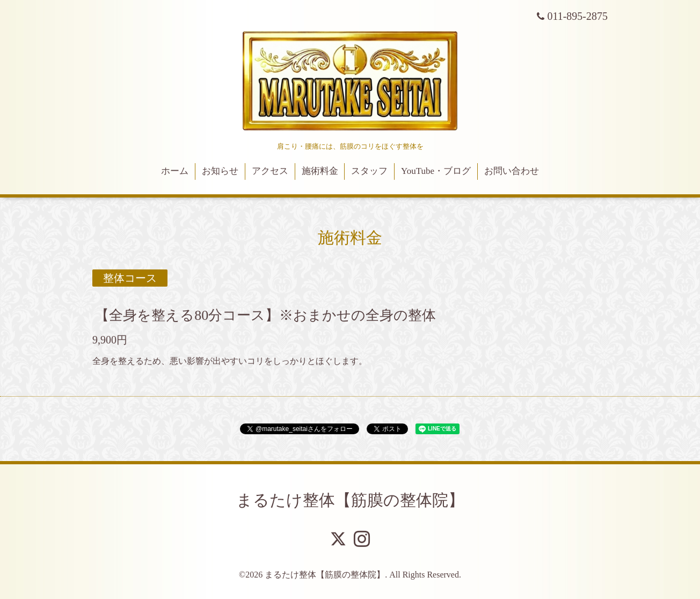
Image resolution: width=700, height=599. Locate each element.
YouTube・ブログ (436, 171)
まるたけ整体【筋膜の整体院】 (350, 500)
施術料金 (320, 171)
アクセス (270, 171)
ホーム (175, 171)
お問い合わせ (512, 171)
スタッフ (369, 171)
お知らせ (220, 171)
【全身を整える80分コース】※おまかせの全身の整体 (265, 315)
